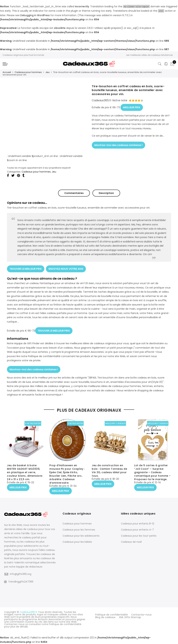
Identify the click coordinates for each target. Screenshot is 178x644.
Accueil (7, 72)
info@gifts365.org (21, 574)
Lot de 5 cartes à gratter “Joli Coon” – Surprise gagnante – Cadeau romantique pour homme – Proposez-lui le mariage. (152, 472)
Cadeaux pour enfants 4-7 (137, 530)
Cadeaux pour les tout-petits (139, 536)
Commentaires (74, 193)
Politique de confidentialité (112, 614)
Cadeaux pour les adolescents (81, 536)
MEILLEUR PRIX (132, 107)
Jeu (47, 72)
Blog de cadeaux (105, 617)
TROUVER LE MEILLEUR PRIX (26, 268)
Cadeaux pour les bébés (77, 542)
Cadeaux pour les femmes (79, 530)
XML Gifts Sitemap (130, 617)
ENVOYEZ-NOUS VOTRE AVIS (66, 268)
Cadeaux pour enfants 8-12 (138, 524)
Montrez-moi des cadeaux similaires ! (118, 145)
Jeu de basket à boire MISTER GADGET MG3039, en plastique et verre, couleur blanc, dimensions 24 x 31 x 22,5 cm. (25, 472)
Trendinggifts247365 (19, 581)
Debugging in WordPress (35, 15)
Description (106, 193)
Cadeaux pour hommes (28, 72)
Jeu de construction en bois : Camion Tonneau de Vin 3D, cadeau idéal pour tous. (109, 471)
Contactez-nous (141, 614)
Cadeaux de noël (131, 542)
